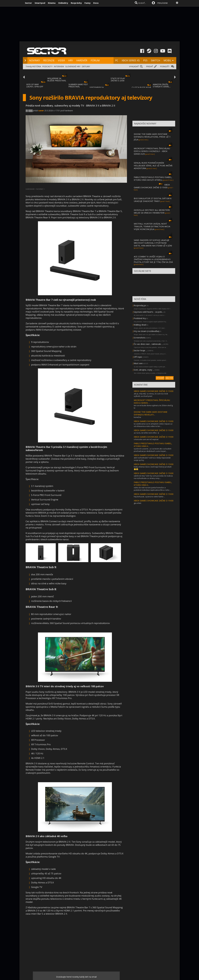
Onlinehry (63, 3)
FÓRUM (95, 60)
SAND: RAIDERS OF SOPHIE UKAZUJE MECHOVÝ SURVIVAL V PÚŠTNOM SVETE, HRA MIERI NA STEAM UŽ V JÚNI (153, 243)
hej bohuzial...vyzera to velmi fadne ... (149, 497)
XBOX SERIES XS (131, 60)
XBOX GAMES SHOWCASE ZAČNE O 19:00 (152, 186)
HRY (71, 60)
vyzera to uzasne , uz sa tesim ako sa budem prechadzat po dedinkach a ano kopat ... (153, 450)
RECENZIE (49, 60)
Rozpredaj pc (140, 305)
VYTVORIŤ (160, 378)
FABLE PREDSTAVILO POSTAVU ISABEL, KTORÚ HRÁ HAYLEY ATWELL (153, 178)
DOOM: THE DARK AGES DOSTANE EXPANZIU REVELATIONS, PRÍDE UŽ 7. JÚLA (152, 137)
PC (117, 60)
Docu (96, 3)
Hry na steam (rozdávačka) (146, 331)
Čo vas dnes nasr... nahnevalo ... (148, 344)
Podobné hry (140, 318)
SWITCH (155, 60)
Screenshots (140, 338)
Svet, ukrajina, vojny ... (144, 370)
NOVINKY (34, 60)
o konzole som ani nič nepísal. (146, 439)
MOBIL (167, 60)
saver (41, 111)
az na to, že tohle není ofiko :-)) (146, 433)
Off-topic (138, 357)
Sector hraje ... (140, 350)
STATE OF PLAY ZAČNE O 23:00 (118, 79)
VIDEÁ (61, 60)
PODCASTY (47, 66)
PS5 (145, 60)
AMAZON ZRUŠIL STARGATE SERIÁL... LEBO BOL (162, 87)
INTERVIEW (59, 66)
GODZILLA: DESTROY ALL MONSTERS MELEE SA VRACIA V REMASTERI (152, 211)
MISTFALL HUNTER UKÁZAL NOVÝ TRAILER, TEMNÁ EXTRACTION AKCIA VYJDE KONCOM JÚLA (152, 226)
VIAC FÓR (169, 378)
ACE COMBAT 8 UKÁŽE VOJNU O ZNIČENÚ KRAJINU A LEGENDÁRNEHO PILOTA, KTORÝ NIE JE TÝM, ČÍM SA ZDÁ (153, 259)
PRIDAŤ (150, 66)
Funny (88, 3)
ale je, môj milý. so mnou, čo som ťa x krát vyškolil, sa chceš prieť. (151, 395)
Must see (138, 363)
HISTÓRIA (37, 66)
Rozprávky (76, 3)
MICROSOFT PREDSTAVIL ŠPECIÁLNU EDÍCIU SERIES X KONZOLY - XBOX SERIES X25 (152, 151)
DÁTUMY (86, 66)
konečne (137, 417)
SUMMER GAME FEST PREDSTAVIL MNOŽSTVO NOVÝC (78, 87)
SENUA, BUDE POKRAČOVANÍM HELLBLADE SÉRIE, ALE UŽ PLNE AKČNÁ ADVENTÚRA (153, 165)
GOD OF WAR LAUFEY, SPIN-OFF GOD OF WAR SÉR (35, 87)
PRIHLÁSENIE (163, 3)
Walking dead (140, 325)
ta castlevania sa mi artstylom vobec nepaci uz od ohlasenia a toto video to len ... (153, 425)
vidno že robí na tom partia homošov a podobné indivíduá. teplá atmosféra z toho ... (152, 489)
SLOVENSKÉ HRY (73, 66)
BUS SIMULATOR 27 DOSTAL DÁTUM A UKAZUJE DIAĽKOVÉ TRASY (153, 200)
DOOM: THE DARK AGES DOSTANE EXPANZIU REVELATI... (151, 413)
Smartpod (40, 3)
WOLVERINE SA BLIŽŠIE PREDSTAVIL (57, 79)
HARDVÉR (82, 60)
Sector (28, 3)
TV (27, 111)
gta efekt (138, 503)
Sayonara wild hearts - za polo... (148, 312)
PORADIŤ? (165, 66)
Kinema (52, 3)
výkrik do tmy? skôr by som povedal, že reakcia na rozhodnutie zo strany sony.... (153, 477)
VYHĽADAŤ (134, 66)
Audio (30, 111)
